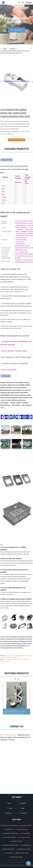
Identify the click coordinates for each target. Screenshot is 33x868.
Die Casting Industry (26, 826)
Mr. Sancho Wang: (8, 735)
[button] (19, 3)
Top (28, 863)
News (11, 808)
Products (13, 49)
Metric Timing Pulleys (17, 857)
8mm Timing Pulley (6, 646)
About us (9, 813)
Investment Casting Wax (20, 641)
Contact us (24, 813)
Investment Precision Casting (15, 639)
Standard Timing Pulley (24, 849)
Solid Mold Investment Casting (14, 648)
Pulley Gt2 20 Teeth (22, 829)
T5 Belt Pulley (10, 829)
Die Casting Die (16, 646)
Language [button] (29, 3)
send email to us (17, 140)
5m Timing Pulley (26, 845)
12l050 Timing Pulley (9, 849)
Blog (23, 808)
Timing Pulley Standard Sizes (10, 845)
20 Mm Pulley (9, 853)
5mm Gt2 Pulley (26, 833)
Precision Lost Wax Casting (23, 643)
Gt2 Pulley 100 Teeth (17, 841)
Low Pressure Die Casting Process (11, 637)
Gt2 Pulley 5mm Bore (24, 837)
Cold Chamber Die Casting (11, 833)
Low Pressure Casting (9, 837)
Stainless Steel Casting (22, 853)
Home (5, 49)
